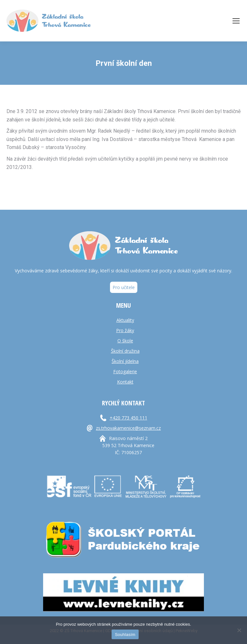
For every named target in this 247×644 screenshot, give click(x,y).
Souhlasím (125, 635)
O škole (125, 341)
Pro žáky (125, 330)
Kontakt (125, 382)
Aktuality (125, 320)
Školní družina (125, 351)
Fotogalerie (125, 371)
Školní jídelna (125, 361)
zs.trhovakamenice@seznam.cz (128, 428)
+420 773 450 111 (128, 418)
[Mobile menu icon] (236, 21)
